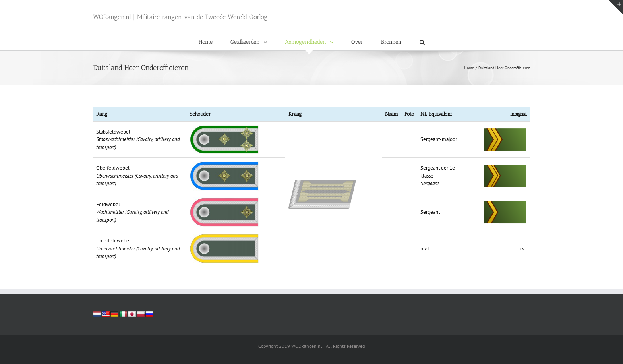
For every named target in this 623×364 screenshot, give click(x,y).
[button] (422, 42)
